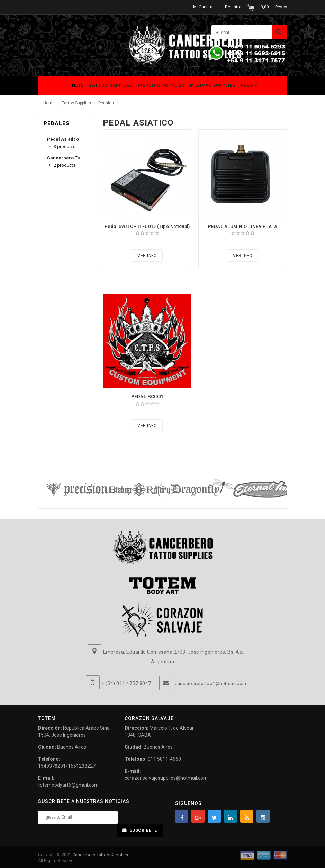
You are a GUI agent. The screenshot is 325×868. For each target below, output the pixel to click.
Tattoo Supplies (76, 103)
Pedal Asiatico (63, 139)
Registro (233, 7)
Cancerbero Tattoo (68, 158)
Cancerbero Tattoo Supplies (101, 855)
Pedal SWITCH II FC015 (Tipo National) (147, 226)
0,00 (265, 7)
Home (49, 103)
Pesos (281, 7)
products (65, 146)
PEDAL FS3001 (147, 396)
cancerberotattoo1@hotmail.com (211, 684)
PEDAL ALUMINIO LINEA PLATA (243, 226)
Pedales (106, 103)
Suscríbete (143, 830)
